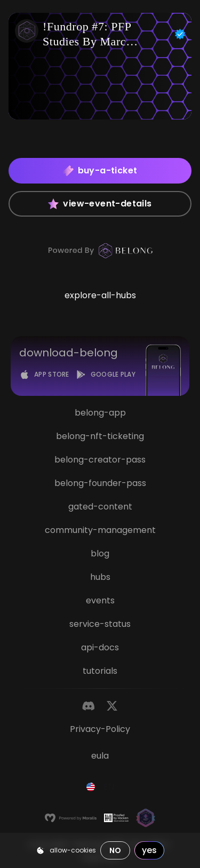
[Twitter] (112, 706)
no (115, 850)
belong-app (100, 413)
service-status (100, 624)
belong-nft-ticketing (100, 436)
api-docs (100, 647)
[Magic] (146, 818)
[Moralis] (71, 818)
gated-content (100, 507)
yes (149, 850)
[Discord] (89, 706)
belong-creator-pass (100, 460)
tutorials (100, 671)
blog (100, 554)
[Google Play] (106, 375)
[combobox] (100, 787)
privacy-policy (100, 729)
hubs (100, 577)
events (100, 600)
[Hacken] (117, 818)
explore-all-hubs (100, 295)
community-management (100, 530)
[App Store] (44, 375)
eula (100, 756)
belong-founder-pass (100, 483)
